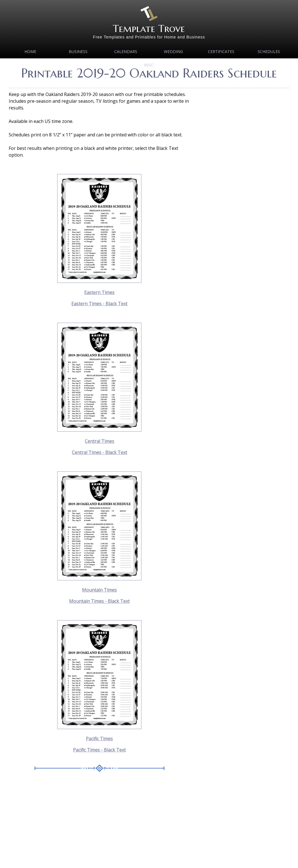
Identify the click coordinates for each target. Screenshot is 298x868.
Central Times (99, 441)
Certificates (221, 51)
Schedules (269, 51)
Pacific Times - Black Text (99, 750)
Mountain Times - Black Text (99, 601)
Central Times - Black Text (99, 452)
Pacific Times (99, 739)
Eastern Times (99, 292)
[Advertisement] (99, 824)
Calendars (126, 51)
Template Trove (149, 28)
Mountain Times (99, 590)
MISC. (149, 65)
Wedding (173, 51)
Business (78, 51)
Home (30, 51)
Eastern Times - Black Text (99, 304)
